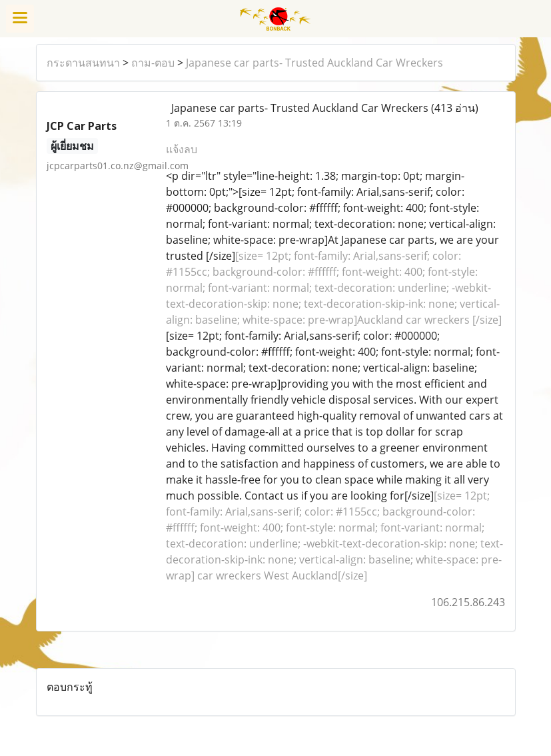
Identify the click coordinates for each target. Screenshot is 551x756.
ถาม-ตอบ (153, 63)
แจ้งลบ (182, 149)
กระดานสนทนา (83, 63)
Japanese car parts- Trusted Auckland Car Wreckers (314, 63)
